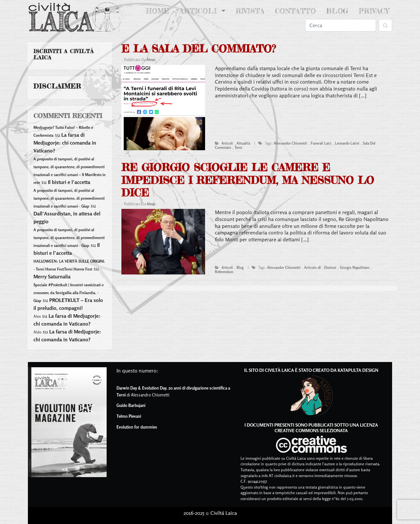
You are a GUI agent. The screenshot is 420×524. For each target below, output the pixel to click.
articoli (227, 143)
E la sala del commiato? (199, 49)
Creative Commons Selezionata (311, 430)
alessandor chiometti (290, 143)
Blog (337, 11)
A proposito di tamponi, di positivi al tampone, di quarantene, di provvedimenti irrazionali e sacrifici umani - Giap (69, 198)
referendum (224, 272)
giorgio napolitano (355, 268)
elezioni (330, 268)
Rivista (250, 11)
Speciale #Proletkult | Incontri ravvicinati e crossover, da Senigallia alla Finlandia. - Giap (69, 293)
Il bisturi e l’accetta (69, 182)
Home (159, 10)
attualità (243, 143)
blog (240, 268)
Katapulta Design (358, 370)
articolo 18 (312, 268)
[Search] (341, 25)
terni (238, 148)
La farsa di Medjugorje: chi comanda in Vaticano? (65, 143)
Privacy (374, 11)
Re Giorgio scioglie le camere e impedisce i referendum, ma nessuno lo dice (248, 180)
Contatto (295, 11)
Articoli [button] (199, 11)
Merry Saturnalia (52, 276)
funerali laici (321, 143)
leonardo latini (347, 143)
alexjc (151, 60)
